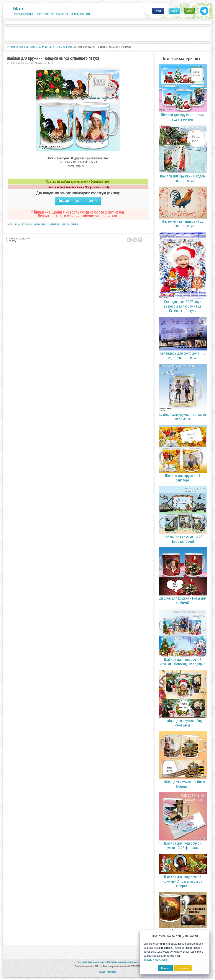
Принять (166, 968)
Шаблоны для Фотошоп (22, 63)
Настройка (183, 968)
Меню (174, 11)
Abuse (102, 972)
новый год (55, 224)
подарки (75, 224)
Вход (189, 11)
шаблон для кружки (23, 224)
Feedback (111, 972)
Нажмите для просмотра (78, 201)
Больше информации (155, 960)
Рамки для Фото (45, 63)
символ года (65, 224)
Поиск (158, 11)
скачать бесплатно (41, 224)
